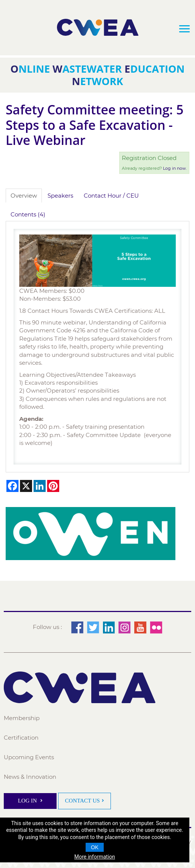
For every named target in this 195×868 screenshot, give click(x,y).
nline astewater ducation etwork (98, 75)
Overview (24, 196)
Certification (21, 738)
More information (95, 857)
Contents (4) (28, 214)
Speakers (60, 196)
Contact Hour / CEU (111, 196)
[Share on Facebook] (12, 486)
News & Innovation (30, 777)
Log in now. (175, 168)
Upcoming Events (29, 757)
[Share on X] (26, 486)
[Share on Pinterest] (53, 486)
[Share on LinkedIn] (40, 486)
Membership (22, 718)
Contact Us (82, 801)
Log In (28, 801)
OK (95, 847)
